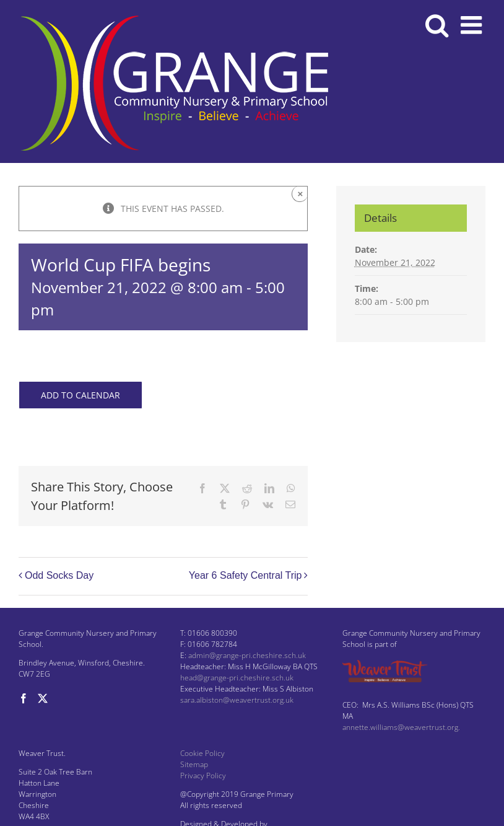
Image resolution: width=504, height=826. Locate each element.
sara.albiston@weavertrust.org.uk (237, 700)
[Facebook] (24, 698)
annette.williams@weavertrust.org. (401, 727)
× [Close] (301, 194)
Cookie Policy (202, 753)
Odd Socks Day (59, 575)
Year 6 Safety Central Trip (245, 575)
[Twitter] (43, 698)
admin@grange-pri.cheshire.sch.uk (247, 655)
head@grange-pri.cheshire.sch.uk (237, 678)
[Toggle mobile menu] (473, 25)
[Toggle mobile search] (437, 25)
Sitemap (194, 764)
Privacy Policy (203, 775)
